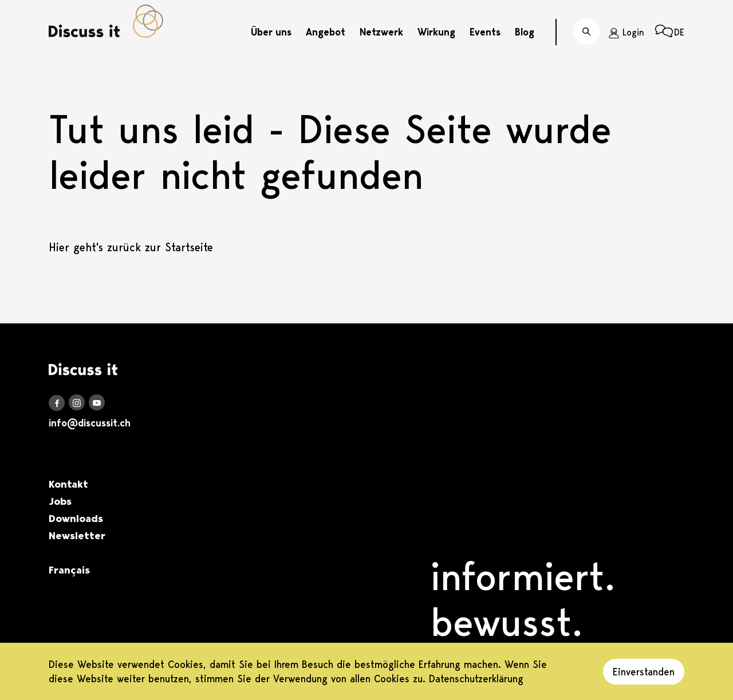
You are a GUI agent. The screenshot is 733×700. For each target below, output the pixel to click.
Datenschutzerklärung (476, 679)
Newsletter (77, 536)
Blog (525, 32)
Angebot (326, 32)
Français (69, 570)
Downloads (76, 519)
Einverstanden (644, 672)
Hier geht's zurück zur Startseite (131, 247)
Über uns (271, 32)
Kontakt (68, 484)
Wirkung (436, 32)
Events (485, 32)
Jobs (60, 501)
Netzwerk (381, 32)
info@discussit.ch (90, 423)
